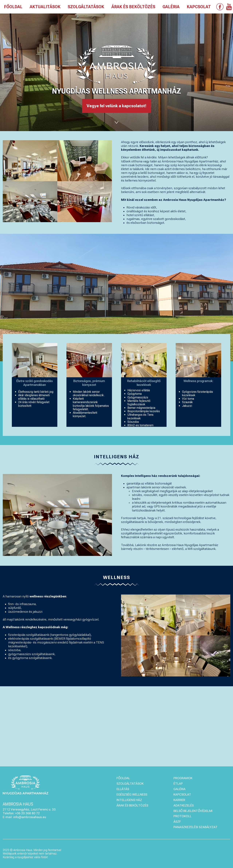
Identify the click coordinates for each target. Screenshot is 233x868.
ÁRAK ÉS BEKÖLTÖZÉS (133, 7)
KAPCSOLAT (199, 7)
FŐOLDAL (13, 7)
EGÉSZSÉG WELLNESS (132, 794)
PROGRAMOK (183, 778)
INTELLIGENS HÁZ (129, 800)
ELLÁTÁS (123, 789)
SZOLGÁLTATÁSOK (86, 7)
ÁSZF (177, 822)
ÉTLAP (178, 784)
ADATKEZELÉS (184, 805)
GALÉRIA (171, 7)
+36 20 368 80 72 (27, 813)
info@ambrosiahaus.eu (30, 817)
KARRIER (179, 800)
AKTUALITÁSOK (45, 7)
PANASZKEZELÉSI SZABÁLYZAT (196, 827)
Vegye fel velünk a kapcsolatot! (116, 106)
